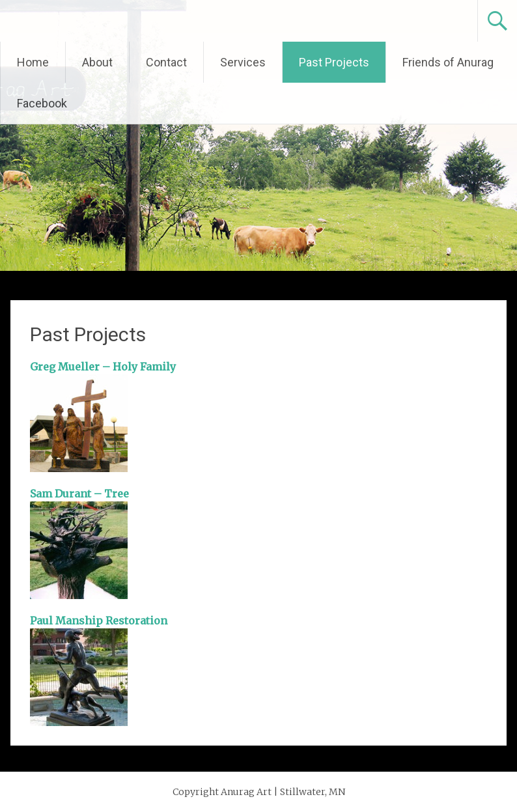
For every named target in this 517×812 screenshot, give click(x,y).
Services (243, 62)
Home (33, 62)
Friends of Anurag (448, 62)
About (97, 62)
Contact (166, 62)
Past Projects (334, 62)
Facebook (42, 103)
